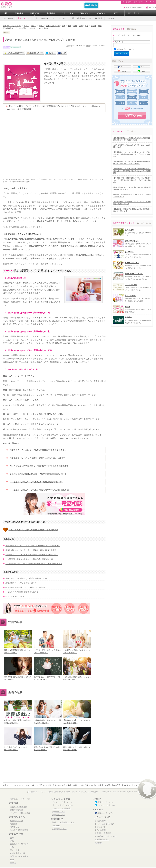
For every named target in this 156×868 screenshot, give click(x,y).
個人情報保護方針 (102, 840)
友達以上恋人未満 (17, 853)
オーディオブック (132, 263)
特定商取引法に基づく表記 (106, 836)
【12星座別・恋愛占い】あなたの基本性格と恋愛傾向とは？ (36, 482)
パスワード (118, 42)
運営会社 (98, 843)
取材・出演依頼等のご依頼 (63, 822)
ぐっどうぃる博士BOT (107, 805)
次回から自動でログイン (126, 49)
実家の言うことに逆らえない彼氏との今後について (27, 579)
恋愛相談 (14, 803)
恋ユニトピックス (60, 18)
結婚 (12, 860)
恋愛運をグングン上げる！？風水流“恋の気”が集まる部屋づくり (38, 450)
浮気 (12, 841)
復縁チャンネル (59, 812)
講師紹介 (111, 18)
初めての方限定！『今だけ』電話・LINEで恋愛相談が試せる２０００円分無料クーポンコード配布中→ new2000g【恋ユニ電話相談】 (54, 108)
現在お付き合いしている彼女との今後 (21, 583)
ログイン (152, 7)
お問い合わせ (138, 2)
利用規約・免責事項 (103, 833)
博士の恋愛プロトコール (62, 805)
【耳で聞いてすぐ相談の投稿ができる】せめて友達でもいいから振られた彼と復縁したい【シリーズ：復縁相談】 (132, 180)
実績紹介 (56, 826)
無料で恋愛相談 (17, 810)
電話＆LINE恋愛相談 (19, 807)
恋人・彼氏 (15, 850)
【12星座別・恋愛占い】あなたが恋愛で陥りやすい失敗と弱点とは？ (40, 490)
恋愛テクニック (17, 821)
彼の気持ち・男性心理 (19, 844)
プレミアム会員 (131, 285)
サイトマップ (150, 2)
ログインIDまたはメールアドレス (128, 35)
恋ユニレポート (42, 18)
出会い (13, 863)
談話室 (127, 307)
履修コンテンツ (24, 18)
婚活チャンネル (59, 815)
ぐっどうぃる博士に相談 (20, 813)
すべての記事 (8, 18)
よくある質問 (127, 2)
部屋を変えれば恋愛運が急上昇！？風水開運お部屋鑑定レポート (38, 474)
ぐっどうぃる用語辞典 (62, 809)
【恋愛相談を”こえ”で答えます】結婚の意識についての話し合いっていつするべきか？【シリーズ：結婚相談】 (132, 171)
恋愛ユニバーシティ (106, 802)
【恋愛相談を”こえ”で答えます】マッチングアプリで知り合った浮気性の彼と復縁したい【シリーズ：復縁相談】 (132, 154)
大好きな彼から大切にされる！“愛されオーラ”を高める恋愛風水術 (39, 466)
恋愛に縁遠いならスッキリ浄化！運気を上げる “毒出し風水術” (37, 458)
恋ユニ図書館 (130, 296)
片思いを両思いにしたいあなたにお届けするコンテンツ (33, 530)
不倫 (12, 847)
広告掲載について (60, 829)
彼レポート (129, 252)
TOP (5, 13)
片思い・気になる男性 (19, 856)
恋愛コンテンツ (17, 817)
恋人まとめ (129, 230)
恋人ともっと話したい (15, 597)
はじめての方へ (101, 821)
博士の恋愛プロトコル (81, 18)
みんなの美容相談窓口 (19, 830)
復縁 (12, 838)
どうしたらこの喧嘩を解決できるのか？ (22, 592)
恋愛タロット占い (132, 241)
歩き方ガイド (100, 827)
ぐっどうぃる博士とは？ (62, 802)
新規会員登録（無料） (135, 7)
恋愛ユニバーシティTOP (20, 799)
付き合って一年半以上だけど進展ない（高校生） (26, 588)
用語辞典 (99, 18)
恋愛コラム (15, 827)
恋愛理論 (14, 824)
